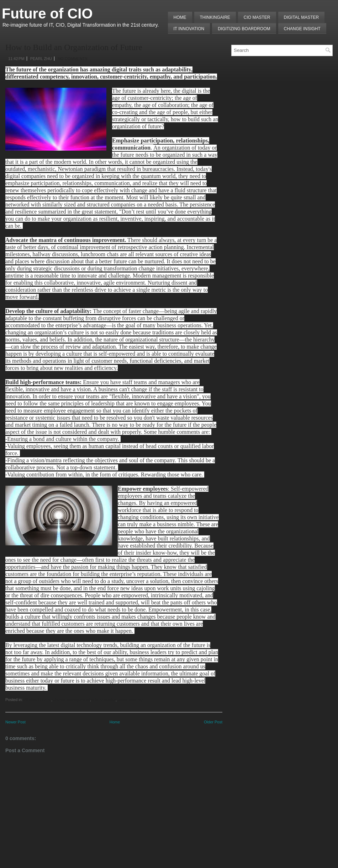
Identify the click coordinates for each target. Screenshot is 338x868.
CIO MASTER (257, 17)
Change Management (71, 700)
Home (180, 17)
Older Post (213, 722)
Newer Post (15, 722)
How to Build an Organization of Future (74, 47)
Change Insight (302, 29)
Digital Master (302, 17)
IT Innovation (189, 29)
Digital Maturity (130, 700)
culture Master (103, 700)
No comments (73, 59)
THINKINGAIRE (215, 17)
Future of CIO (47, 14)
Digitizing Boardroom (244, 29)
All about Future (37, 700)
